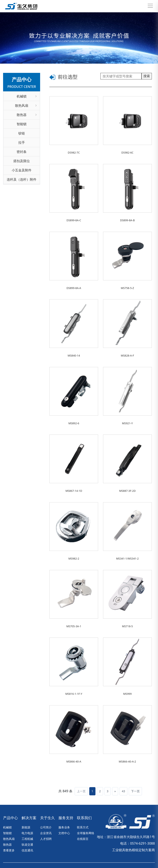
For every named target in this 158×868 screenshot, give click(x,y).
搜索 (147, 76)
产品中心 (10, 799)
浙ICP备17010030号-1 (87, 853)
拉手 (22, 142)
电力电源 (27, 815)
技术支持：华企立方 (117, 853)
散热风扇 (26, 105)
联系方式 (83, 809)
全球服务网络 (86, 815)
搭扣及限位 (22, 161)
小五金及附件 (22, 170)
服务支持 (66, 799)
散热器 (27, 115)
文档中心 (64, 815)
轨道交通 (27, 826)
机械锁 (27, 96)
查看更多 (9, 832)
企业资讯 (46, 815)
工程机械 (27, 820)
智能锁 (22, 124)
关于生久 (48, 799)
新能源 (26, 809)
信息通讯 (27, 832)
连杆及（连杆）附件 (22, 179)
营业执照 (139, 853)
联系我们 (84, 799)
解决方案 (29, 799)
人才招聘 (46, 820)
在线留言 (83, 820)
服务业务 (64, 809)
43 (123, 773)
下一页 (135, 773)
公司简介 (46, 809)
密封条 (22, 152)
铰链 (22, 133)
